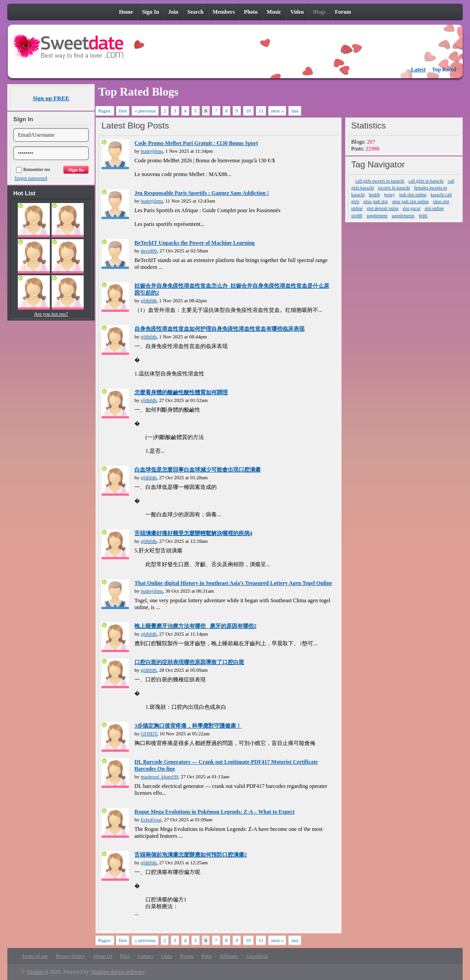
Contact (145, 956)
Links (167, 956)
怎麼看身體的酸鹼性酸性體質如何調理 (181, 392)
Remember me (33, 169)
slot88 (357, 216)
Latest (418, 70)
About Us (102, 956)
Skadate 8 (37, 972)
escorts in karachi (394, 188)
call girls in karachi (426, 181)
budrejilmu (152, 151)
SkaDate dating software (117, 972)
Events (187, 956)
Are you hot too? (51, 314)
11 (261, 111)
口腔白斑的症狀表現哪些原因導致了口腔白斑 (189, 662)
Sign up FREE (51, 98)
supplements (403, 216)
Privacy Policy (70, 956)
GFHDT (149, 734)
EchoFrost (151, 819)
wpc (423, 215)
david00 (149, 251)
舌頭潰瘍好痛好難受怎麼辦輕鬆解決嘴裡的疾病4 (193, 533)
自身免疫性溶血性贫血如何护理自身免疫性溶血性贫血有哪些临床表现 (219, 329)
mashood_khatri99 (160, 777)
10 (248, 111)
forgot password (31, 178)
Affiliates (229, 956)
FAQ (125, 956)
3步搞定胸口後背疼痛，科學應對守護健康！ (188, 726)
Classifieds (257, 956)
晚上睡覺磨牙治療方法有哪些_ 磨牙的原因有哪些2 (195, 626)
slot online (434, 208)
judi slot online (413, 195)
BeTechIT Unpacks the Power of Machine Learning (195, 243)
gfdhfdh (149, 300)
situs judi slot (376, 201)
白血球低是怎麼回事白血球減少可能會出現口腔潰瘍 (198, 470)
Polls (207, 956)
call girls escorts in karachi (380, 181)
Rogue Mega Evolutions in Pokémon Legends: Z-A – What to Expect (214, 812)
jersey (390, 195)
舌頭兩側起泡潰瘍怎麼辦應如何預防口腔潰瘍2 (191, 855)
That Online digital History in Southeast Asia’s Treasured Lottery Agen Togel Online (233, 583)
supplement (377, 216)
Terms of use (35, 956)
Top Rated (444, 70)
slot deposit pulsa (382, 208)
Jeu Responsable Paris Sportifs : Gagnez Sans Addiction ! (202, 193)
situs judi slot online (410, 201)
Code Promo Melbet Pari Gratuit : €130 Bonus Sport (196, 143)
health (374, 195)
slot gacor (412, 208)
